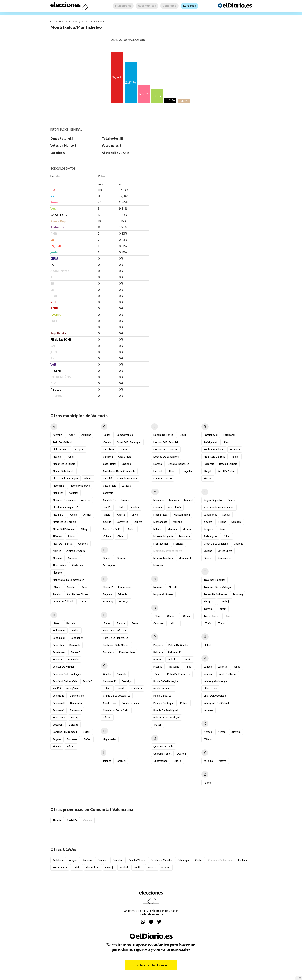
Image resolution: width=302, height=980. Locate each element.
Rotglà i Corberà (228, 464)
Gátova (107, 717)
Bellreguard (59, 631)
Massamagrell (182, 515)
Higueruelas (110, 739)
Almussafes (59, 565)
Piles (188, 667)
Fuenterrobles (127, 652)
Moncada (184, 536)
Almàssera (77, 565)
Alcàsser (86, 500)
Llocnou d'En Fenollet (166, 442)
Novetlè (174, 587)
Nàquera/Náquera (163, 594)
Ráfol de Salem (226, 471)
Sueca (208, 558)
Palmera (158, 652)
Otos (174, 623)
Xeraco (208, 732)
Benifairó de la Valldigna (67, 674)
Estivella (122, 594)
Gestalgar (127, 681)
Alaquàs (79, 449)
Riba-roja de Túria (215, 457)
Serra (223, 529)
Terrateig (238, 594)
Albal (71, 457)
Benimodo (59, 696)
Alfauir (72, 536)
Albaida (57, 457)
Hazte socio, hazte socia (151, 965)
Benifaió (87, 681)
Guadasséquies (130, 703)
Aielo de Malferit (62, 442)
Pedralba (173, 660)
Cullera (107, 536)
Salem (231, 500)
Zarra (208, 783)
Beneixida (75, 645)
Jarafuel (121, 761)
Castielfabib (110, 486)
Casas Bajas (110, 464)
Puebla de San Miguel (166, 710)
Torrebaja (225, 602)
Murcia (152, 867)
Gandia (107, 674)
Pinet (157, 674)
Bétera (71, 746)
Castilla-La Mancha (161, 860)
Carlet (124, 449)
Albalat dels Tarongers (65, 478)
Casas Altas (125, 457)
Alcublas (74, 493)
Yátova (222, 761)
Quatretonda (160, 761)
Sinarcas (238, 544)
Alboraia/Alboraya (80, 486)
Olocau (187, 616)
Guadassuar (110, 703)
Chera (107, 515)
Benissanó (59, 710)
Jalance (107, 761)
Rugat (208, 471)
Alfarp (84, 529)
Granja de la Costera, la (117, 696)
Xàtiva (208, 739)
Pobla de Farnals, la (179, 674)
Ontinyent (159, 623)
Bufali (86, 732)
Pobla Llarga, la (162, 696)
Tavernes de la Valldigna (218, 587)
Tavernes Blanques (215, 580)
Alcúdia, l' (58, 515)
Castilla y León (137, 860)
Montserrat (185, 558)
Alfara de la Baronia (64, 522)
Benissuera (59, 717)
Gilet (107, 689)
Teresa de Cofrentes (215, 594)
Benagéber (77, 638)
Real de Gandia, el (214, 449)
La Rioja (110, 867)
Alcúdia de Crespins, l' (65, 507)
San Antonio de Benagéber (219, 507)
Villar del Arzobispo (215, 696)
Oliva (157, 616)
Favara (121, 623)
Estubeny (108, 602)
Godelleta (136, 689)
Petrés (187, 660)
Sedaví (226, 515)
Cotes (131, 529)
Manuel (188, 500)
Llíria (172, 471)
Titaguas (209, 602)
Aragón (73, 860)
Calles (107, 435)
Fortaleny (108, 652)
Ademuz (57, 435)
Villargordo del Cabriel (216, 703)
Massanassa (160, 522)
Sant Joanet (210, 515)
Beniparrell (59, 703)
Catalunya (183, 860)
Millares (158, 529)
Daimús (107, 558)
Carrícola (108, 457)
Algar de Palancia (63, 544)
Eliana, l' (108, 587)
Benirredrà (76, 703)
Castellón (72, 820)
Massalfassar (161, 515)
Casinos (126, 464)
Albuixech (58, 493)
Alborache (58, 486)
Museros (158, 565)
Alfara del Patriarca (64, 529)
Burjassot (72, 739)
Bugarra (57, 739)
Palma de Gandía (178, 645)
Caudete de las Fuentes (117, 500)
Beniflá (57, 689)
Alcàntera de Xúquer (64, 500)
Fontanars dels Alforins (116, 645)
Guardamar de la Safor (116, 710)
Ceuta (198, 860)
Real (227, 442)
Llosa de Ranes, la (179, 464)
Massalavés (175, 507)
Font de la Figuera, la (116, 638)
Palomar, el (175, 652)
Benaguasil (59, 638)
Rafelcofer (229, 435)
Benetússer (59, 652)
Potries (184, 703)
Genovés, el (110, 681)
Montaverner (161, 544)
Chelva (135, 507)
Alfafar (87, 515)
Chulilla (107, 522)
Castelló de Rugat (128, 478)
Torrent (222, 609)
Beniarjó (75, 652)
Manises (174, 500)
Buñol (87, 739)
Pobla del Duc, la (163, 689)
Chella (121, 507)
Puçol (158, 725)
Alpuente (58, 573)
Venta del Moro (228, 674)
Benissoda (76, 710)
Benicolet (73, 660)
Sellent (222, 522)
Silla (227, 536)
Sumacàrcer (224, 558)
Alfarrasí (57, 536)
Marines (158, 507)
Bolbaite (74, 725)
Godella (121, 689)
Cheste (121, 515)
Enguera (108, 594)
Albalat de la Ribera (64, 464)
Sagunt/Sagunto (213, 500)
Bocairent (58, 725)
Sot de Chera (225, 551)
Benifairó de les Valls (65, 681)
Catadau (126, 486)
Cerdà (107, 507)
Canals (107, 442)
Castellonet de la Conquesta (119, 471)
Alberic (88, 478)
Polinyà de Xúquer (164, 703)
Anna (85, 587)
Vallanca (222, 667)
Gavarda (122, 674)
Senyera (208, 529)
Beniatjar (58, 660)
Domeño (122, 558)
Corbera (138, 522)
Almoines (73, 558)
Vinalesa (209, 710)
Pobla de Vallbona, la (166, 681)
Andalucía (58, 860)
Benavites (58, 645)
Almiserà (58, 558)
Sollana (208, 551)
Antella (57, 594)
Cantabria (118, 860)
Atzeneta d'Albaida (63, 602)
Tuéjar (222, 623)
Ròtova (208, 478)
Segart (208, 522)
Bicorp (75, 717)
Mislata (187, 529)
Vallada (208, 667)
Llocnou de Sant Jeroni (166, 457)
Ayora (84, 602)
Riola (235, 457)
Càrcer (121, 536)
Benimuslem (77, 696)
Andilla (71, 587)
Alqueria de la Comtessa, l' (68, 580)
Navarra (166, 867)
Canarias (102, 860)
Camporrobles (125, 435)
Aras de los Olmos (77, 594)
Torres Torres (211, 616)
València (208, 674)
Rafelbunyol (211, 435)
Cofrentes (122, 522)
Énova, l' (124, 602)
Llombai (158, 464)
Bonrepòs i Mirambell (65, 732)
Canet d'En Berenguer (129, 442)
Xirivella (236, 732)
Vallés (237, 667)
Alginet (57, 551)
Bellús (75, 631)
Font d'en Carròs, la (114, 631)
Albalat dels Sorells (63, 471)
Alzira (57, 587)
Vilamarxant (210, 689)
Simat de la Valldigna (216, 544)
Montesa (179, 544)
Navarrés (158, 587)
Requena (235, 449)
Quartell (181, 754)
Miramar (172, 529)
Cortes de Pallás (112, 529)
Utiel (208, 645)
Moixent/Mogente (163, 536)
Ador (72, 435)
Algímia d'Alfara (76, 551)
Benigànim (73, 689)
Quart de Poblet (162, 754)
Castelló (107, 478)
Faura (107, 623)
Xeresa (222, 732)
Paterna (158, 660)
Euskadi (242, 860)
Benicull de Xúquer (63, 667)
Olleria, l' (172, 616)
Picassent (173, 667)
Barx (57, 623)
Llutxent (158, 471)
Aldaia (73, 515)
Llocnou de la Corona (166, 449)
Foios (135, 623)
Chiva (135, 515)
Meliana (177, 522)
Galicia (76, 867)
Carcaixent (109, 449)
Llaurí (183, 435)
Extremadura (60, 867)
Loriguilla (187, 471)
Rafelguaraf (210, 442)
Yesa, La (208, 761)
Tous (229, 616)
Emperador (125, 587)
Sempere (237, 522)
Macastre (159, 500)
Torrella (208, 609)
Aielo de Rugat (61, 449)
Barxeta (71, 623)
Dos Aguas (109, 565)
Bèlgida (57, 746)
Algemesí (83, 544)
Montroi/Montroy (163, 558)
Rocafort (209, 464)
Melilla (138, 867)
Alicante (57, 820)
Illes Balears (93, 867)
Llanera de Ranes (163, 435)
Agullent (86, 435)
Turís (208, 623)
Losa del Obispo (163, 478)
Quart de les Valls (163, 746)
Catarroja (108, 493)
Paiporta (158, 645)
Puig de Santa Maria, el (166, 717)
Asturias (88, 860)
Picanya (158, 667)
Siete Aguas (210, 536)
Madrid (124, 867)
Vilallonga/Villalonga (215, 681)
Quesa (177, 761)
